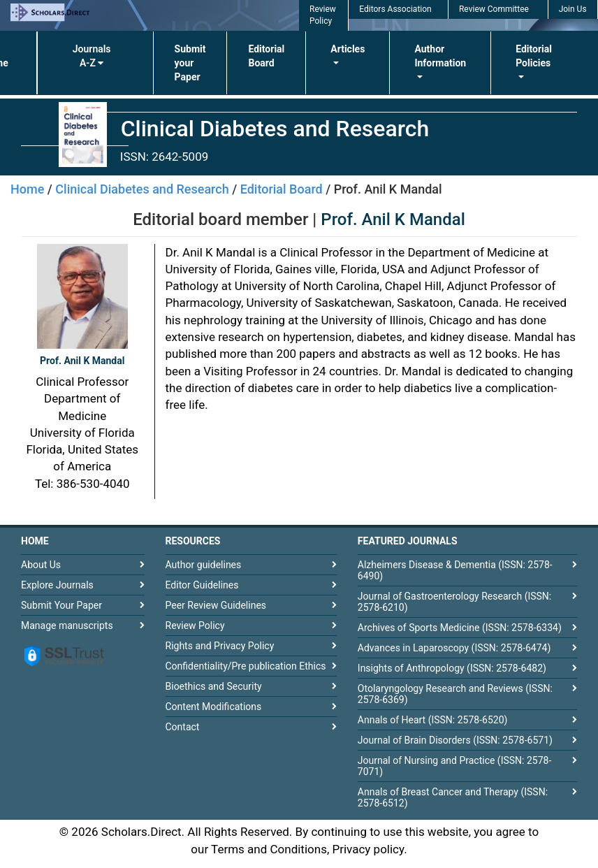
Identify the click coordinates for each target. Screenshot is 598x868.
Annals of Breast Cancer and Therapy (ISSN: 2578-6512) (453, 797)
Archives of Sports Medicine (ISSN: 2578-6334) (460, 628)
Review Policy (195, 625)
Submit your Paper (190, 63)
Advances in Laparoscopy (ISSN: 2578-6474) (454, 648)
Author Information (440, 56)
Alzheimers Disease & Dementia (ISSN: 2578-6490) (455, 570)
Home (27, 189)
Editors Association (395, 9)
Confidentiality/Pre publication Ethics (246, 666)
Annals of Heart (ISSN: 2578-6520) (433, 720)
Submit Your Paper (61, 605)
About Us (41, 565)
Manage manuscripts (67, 625)
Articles (348, 49)
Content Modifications (214, 707)
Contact (183, 727)
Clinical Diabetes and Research (142, 189)
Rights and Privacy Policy (220, 646)
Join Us (573, 9)
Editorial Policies (534, 56)
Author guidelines (204, 565)
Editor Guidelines (202, 585)
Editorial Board (266, 56)
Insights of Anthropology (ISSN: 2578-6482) (452, 668)
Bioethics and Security (214, 686)
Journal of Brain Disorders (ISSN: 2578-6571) (455, 740)
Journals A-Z (92, 56)
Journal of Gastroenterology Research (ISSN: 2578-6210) (454, 602)
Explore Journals (57, 585)
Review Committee (494, 9)
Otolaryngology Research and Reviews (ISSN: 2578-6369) (455, 694)
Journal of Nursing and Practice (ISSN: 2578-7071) (454, 766)
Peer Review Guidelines (216, 605)
